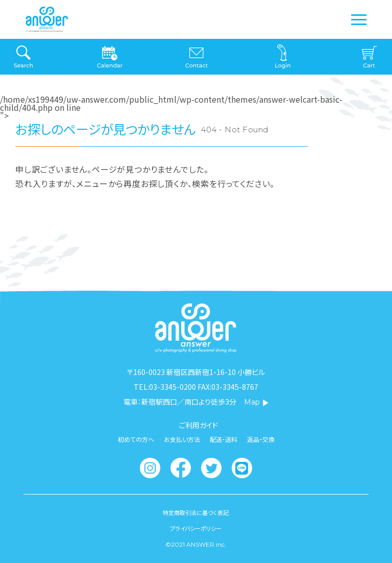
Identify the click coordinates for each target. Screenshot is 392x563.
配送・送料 (224, 439)
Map (256, 402)
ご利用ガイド (199, 425)
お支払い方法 (182, 439)
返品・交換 (261, 439)
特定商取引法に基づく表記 (196, 513)
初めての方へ (136, 439)
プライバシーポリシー (196, 529)
